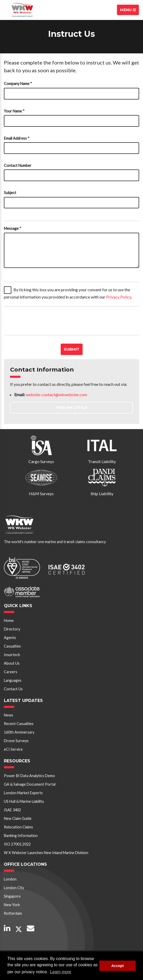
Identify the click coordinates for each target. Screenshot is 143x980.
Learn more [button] (61, 972)
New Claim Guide (18, 818)
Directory (12, 629)
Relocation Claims (18, 827)
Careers (11, 672)
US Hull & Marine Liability (24, 801)
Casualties (12, 646)
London (10, 879)
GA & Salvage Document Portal (30, 784)
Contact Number (18, 165)
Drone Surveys (16, 741)
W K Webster (22, 10)
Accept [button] (117, 966)
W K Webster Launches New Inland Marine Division (46, 853)
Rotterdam (13, 913)
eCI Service (13, 749)
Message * (13, 228)
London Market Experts (23, 793)
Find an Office (72, 408)
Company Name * (18, 84)
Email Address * (17, 138)
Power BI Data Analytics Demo (29, 776)
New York (12, 905)
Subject (10, 193)
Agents (10, 638)
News (9, 715)
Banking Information (21, 836)
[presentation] (43, 321)
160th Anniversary (19, 732)
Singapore (12, 896)
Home (9, 620)
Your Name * (14, 111)
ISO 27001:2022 (17, 844)
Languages (13, 680)
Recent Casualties (19, 724)
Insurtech (12, 655)
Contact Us (13, 689)
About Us (12, 663)
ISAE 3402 (12, 810)
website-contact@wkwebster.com (57, 395)
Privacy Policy (119, 297)
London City (14, 888)
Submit (72, 349)
